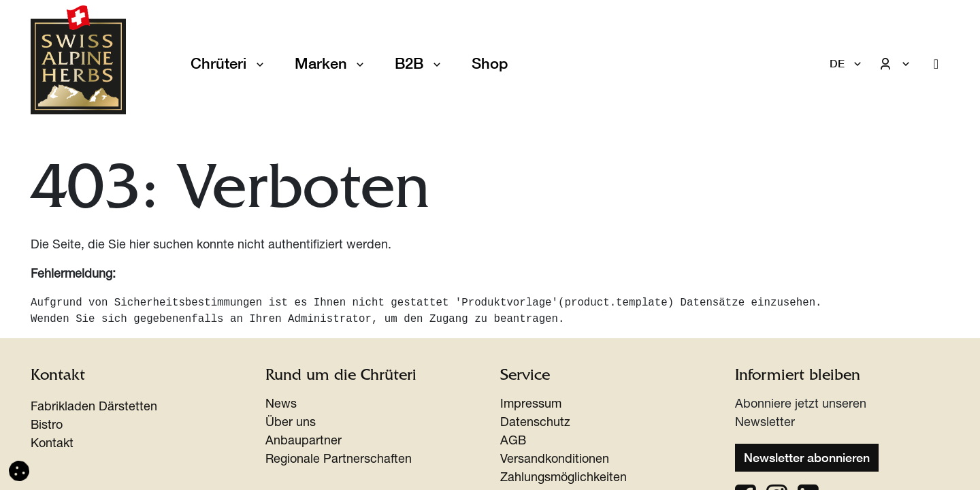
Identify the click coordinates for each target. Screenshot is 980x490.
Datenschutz (535, 423)
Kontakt (52, 444)
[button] (19, 472)
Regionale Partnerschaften (339, 460)
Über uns (291, 423)
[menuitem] (490, 64)
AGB (513, 442)
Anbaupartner (304, 442)
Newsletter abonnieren (807, 457)
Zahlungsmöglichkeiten (563, 478)
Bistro (47, 426)
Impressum (531, 405)
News (281, 405)
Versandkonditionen (555, 460)
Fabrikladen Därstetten (94, 408)
